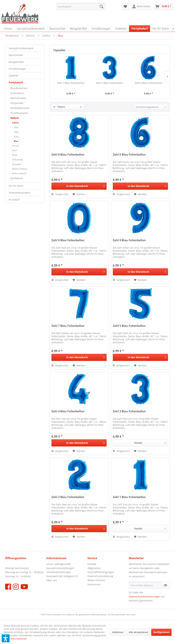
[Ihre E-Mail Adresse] (145, 585)
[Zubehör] (121, 29)
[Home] (8, 29)
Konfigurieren (161, 632)
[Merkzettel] (125, 6)
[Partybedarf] (140, 29)
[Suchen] (102, 6)
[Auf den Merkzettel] (79, 194)
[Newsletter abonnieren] (166, 585)
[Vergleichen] (60, 194)
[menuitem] (81, 6)
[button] (6, 638)
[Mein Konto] (141, 6)
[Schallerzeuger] (101, 29)
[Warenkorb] (163, 6)
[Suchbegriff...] (81, 6)
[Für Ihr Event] (161, 29)
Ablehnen (118, 632)
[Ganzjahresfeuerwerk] (31, 29)
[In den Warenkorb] (79, 186)
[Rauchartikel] (57, 29)
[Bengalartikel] (78, 29)
